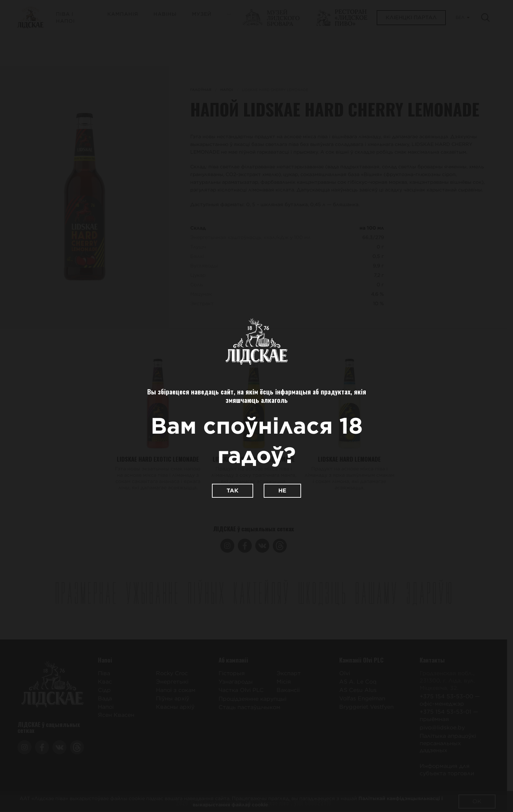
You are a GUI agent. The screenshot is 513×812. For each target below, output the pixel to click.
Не (282, 491)
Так (233, 491)
